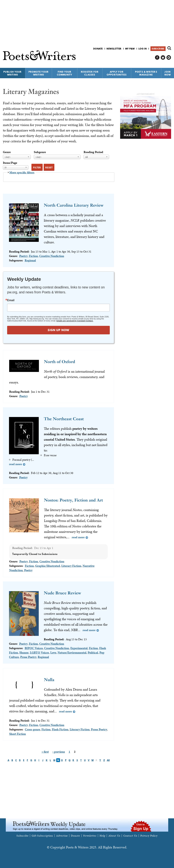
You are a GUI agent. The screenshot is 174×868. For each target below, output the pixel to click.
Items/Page (10, 163)
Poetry (23, 256)
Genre (7, 152)
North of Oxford (60, 362)
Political (93, 652)
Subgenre (40, 152)
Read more (15, 464)
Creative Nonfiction (52, 256)
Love (53, 652)
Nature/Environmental (72, 652)
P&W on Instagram (169, 58)
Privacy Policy (149, 836)
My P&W (130, 49)
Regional (30, 260)
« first (45, 752)
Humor (24, 652)
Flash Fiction (60, 729)
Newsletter (114, 49)
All (108, 760)
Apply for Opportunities (117, 73)
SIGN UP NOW (58, 330)
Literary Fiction (71, 566)
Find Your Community (65, 73)
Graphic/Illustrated (48, 566)
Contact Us (130, 836)
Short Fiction (18, 734)
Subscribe (158, 49)
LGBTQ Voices (39, 652)
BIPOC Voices (34, 648)
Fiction (33, 256)
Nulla (49, 680)
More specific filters (22, 172)
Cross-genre (32, 729)
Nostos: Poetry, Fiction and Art (73, 500)
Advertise (62, 836)
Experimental (79, 648)
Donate (98, 49)
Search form (169, 48)
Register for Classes (90, 73)
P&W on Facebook (157, 58)
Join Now (168, 73)
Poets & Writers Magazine (146, 73)
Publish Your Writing (12, 73)
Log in (143, 49)
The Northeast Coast (64, 419)
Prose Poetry (28, 657)
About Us (114, 836)
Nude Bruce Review (62, 593)
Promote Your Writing (39, 73)
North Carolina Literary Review (74, 205)
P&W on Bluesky (163, 58)
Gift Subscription (42, 836)
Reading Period (93, 152)
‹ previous (59, 752)
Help (103, 836)
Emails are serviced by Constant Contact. (75, 321)
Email (11, 300)
